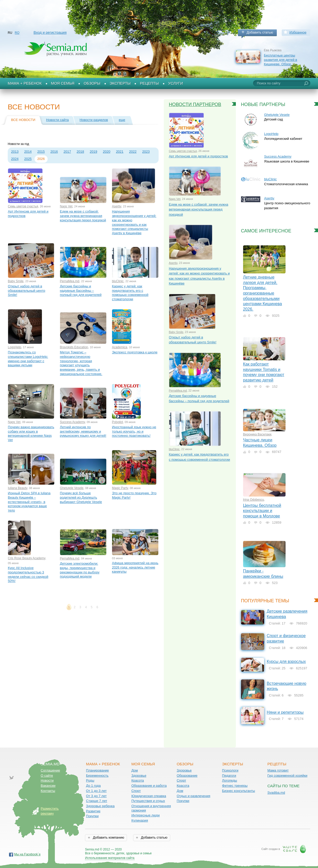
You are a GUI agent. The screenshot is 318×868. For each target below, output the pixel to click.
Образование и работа (149, 786)
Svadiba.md (276, 793)
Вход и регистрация (50, 33)
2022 (133, 152)
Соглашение (50, 770)
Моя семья (63, 83)
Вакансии (48, 786)
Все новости (23, 120)
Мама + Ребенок (25, 83)
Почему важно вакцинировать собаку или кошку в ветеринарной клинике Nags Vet (31, 433)
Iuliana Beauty (18, 488)
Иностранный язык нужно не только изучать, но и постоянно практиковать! (134, 431)
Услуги (176, 83)
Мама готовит (278, 770)
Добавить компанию (108, 837)
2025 (28, 159)
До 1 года (93, 786)
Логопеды (229, 780)
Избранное (298, 32)
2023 (146, 152)
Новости (47, 780)
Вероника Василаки (257, 434)
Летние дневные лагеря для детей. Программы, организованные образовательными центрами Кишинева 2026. (263, 293)
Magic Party (120, 488)
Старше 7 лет (97, 801)
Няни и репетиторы (285, 712)
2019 (94, 152)
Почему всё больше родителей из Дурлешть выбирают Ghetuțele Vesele (81, 497)
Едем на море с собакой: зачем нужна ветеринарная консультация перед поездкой (83, 216)
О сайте (47, 776)
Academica (120, 347)
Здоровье (139, 776)
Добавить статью (260, 32)
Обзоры (92, 83)
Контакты (48, 791)
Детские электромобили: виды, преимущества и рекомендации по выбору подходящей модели (80, 570)
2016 (54, 152)
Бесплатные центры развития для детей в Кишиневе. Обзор (281, 60)
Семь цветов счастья (23, 206)
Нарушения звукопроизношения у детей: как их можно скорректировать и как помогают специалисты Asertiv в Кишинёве (134, 222)
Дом (135, 770)
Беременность (97, 776)
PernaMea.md (70, 281)
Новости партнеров (195, 104)
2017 (67, 152)
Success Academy (72, 422)
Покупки (92, 816)
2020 (106, 152)
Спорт (136, 791)
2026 (41, 159)
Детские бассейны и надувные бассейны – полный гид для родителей (81, 290)
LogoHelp (15, 347)
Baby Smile (16, 281)
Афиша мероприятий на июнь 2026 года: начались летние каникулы (135, 567)
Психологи (230, 770)
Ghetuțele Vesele (72, 488)
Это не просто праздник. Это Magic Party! (134, 495)
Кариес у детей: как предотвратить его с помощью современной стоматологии (130, 293)
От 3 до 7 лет (96, 796)
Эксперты (120, 83)
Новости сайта (57, 120)
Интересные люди (145, 815)
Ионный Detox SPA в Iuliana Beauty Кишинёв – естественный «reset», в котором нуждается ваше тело (29, 502)
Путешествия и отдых (148, 801)
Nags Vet (66, 206)
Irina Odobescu (253, 500)
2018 (80, 152)
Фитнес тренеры (235, 786)
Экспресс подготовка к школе (135, 352)
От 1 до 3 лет (96, 791)
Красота (138, 780)
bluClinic (118, 281)
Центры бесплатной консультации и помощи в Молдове (262, 511)
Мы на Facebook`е (27, 854)
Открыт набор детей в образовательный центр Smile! (27, 290)
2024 (15, 159)
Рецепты (149, 83)
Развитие (93, 811)
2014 (28, 152)
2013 (15, 152)
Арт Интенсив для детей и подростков (28, 214)
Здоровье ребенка (100, 806)
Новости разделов (94, 120)
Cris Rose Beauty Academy (27, 558)
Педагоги (229, 776)
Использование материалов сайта (110, 858)
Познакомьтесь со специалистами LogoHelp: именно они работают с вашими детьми (28, 359)
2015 (41, 152)
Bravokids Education (74, 347)
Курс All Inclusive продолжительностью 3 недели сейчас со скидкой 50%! (28, 574)
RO (17, 33)
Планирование (97, 770)
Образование (187, 776)
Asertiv (117, 206)
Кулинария (140, 820)
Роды (90, 780)
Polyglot (118, 422)
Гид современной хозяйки (287, 776)
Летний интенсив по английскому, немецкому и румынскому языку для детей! (83, 431)
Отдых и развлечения (193, 796)
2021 (120, 152)
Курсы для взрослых (286, 662)
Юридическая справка (149, 796)
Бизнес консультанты (238, 791)
